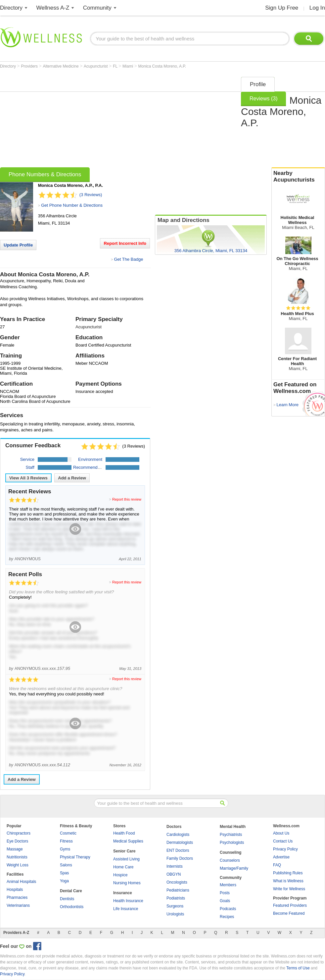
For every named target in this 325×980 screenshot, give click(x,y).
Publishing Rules (288, 873)
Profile (258, 84)
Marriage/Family (234, 868)
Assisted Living (126, 859)
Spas (64, 873)
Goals (225, 901)
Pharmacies (17, 898)
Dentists (67, 899)
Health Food (124, 833)
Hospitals (15, 890)
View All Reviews (28, 478)
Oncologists (177, 882)
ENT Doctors (178, 850)
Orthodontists (72, 907)
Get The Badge (128, 259)
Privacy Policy (285, 849)
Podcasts (228, 909)
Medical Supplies (128, 841)
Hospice (120, 875)
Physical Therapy (75, 857)
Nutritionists (17, 857)
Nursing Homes (127, 883)
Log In (317, 8)
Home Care (123, 867)
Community (97, 8)
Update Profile (18, 245)
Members (228, 885)
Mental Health (233, 827)
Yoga (64, 881)
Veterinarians (18, 905)
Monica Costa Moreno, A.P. (162, 66)
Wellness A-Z (53, 8)
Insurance (123, 893)
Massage (15, 849)
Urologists (175, 914)
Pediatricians (178, 890)
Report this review (127, 499)
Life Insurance (126, 909)
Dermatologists (180, 843)
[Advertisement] (107, 120)
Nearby (298, 177)
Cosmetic (68, 833)
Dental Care (71, 891)
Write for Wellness (289, 889)
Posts (225, 893)
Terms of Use (298, 968)
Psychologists (232, 843)
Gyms (65, 849)
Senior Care (124, 851)
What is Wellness (288, 881)
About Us (281, 833)
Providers (30, 66)
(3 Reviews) (91, 195)
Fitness (66, 841)
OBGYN (174, 874)
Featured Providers (290, 905)
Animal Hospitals (21, 882)
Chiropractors (19, 833)
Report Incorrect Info (125, 243)
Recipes (227, 917)
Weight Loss (18, 865)
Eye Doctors (17, 841)
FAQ (277, 865)
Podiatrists (176, 898)
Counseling (231, 852)
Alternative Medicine (61, 66)
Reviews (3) (263, 99)
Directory (11, 8)
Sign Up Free (282, 8)
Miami (128, 66)
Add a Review (72, 478)
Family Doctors (180, 858)
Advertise (281, 857)
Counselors (230, 860)
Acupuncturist (96, 66)
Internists (175, 866)
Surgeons (175, 906)
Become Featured (289, 913)
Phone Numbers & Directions (45, 174)
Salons (66, 865)
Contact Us (283, 841)
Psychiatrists (231, 835)
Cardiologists (178, 835)
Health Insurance (128, 901)
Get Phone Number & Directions (72, 205)
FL (116, 66)
